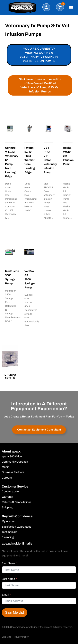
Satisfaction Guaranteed (17, 527)
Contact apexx (11, 492)
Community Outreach (15, 462)
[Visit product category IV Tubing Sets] (10, 363)
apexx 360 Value (12, 457)
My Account (9, 521)
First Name (9, 563)
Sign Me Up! (15, 612)
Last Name (8, 579)
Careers (7, 478)
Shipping (7, 508)
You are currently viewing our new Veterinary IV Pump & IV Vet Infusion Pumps (39, 55)
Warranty (7, 497)
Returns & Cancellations (17, 502)
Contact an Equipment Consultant (39, 430)
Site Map (7, 637)
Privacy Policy (21, 637)
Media (6, 467)
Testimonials (9, 532)
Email (5, 595)
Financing (8, 537)
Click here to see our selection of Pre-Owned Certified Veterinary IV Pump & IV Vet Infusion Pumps (40, 85)
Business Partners (13, 472)
